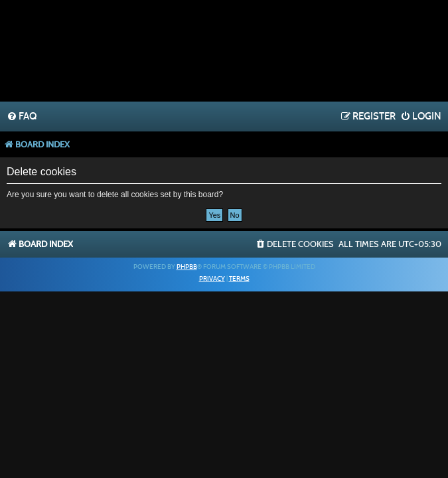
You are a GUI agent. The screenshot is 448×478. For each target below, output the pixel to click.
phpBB (187, 267)
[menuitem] (22, 117)
